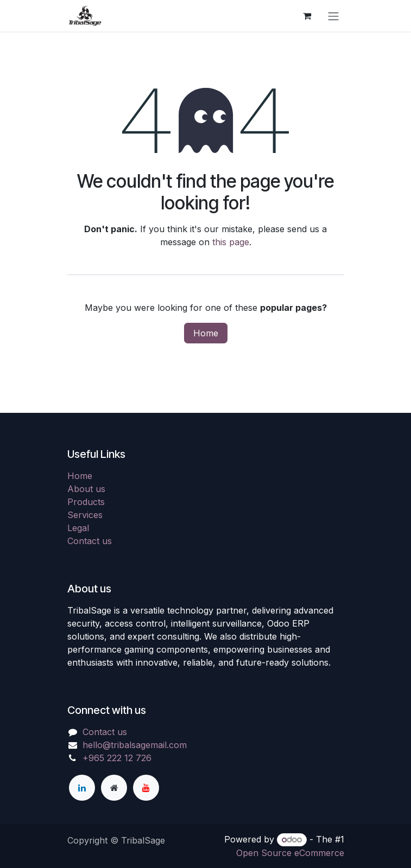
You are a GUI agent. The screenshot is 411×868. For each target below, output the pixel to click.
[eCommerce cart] (307, 16)
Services (85, 515)
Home (206, 333)
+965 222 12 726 (117, 758)
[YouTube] (146, 788)
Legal (78, 528)
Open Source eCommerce (290, 853)
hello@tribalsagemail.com (135, 745)
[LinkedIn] (82, 788)
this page (231, 242)
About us (86, 489)
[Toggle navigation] (333, 16)
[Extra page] (114, 788)
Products (86, 502)
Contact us (90, 541)
